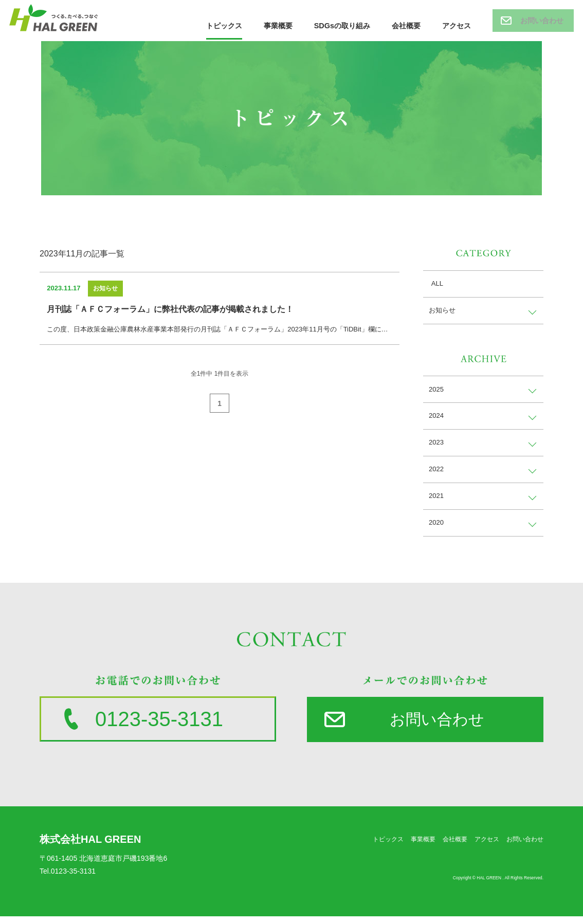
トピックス (225, 23)
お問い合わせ (542, 21)
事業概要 (279, 23)
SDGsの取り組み (342, 23)
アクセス (457, 23)
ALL (436, 284)
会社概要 (406, 23)
